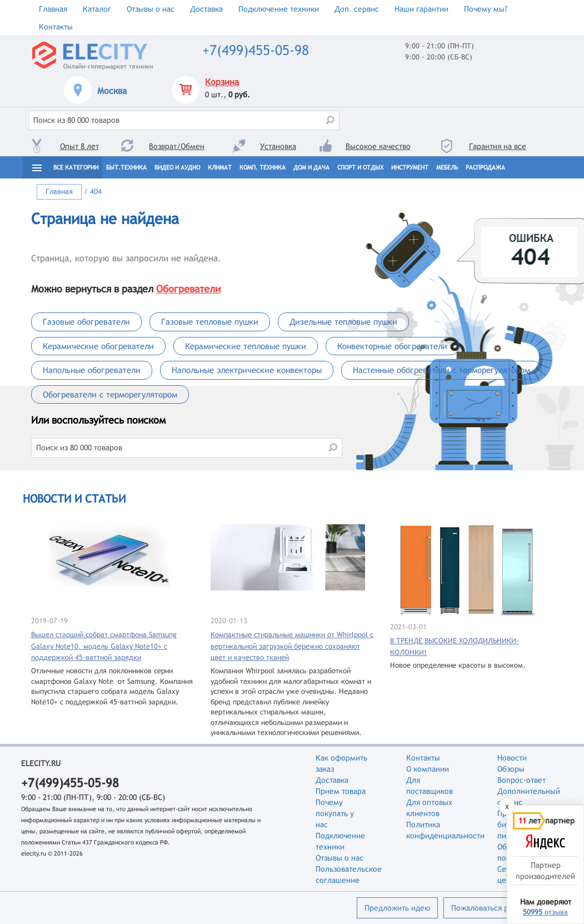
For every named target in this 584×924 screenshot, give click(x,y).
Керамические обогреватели (98, 346)
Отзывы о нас (151, 9)
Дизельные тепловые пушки (343, 322)
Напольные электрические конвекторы (247, 370)
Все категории (76, 167)
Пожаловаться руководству (500, 908)
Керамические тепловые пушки (246, 346)
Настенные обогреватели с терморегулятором (441, 370)
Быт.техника (126, 167)
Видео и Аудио (177, 167)
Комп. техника (263, 167)
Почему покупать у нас (335, 813)
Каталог (97, 9)
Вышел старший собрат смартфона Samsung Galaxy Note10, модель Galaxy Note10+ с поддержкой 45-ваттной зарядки (104, 646)
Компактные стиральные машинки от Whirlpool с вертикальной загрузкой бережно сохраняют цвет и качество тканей (292, 646)
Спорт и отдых (360, 167)
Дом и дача (311, 167)
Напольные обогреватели (92, 370)
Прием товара (341, 791)
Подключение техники (279, 9)
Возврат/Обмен (177, 146)
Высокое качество (378, 146)
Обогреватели (188, 289)
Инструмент (410, 167)
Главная (53, 9)
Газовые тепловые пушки (210, 322)
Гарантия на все (498, 146)
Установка (278, 146)
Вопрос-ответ (521, 780)
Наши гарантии (421, 9)
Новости (512, 758)
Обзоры (511, 769)
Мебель (447, 167)
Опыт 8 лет (79, 146)
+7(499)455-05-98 (256, 50)
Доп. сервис (357, 9)
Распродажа (485, 167)
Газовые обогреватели (86, 322)
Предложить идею (397, 908)
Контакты (56, 27)
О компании (428, 769)
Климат (220, 167)
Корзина (222, 82)
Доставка (206, 9)
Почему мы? (486, 9)
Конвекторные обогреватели (392, 346)
